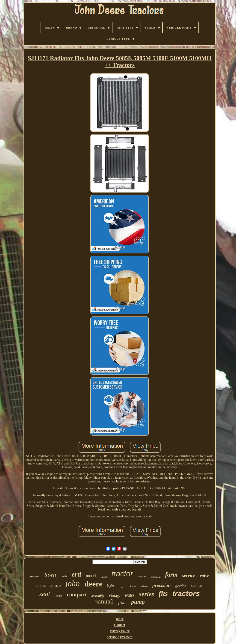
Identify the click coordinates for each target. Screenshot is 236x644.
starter (142, 576)
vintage (115, 596)
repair (122, 587)
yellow (144, 586)
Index (120, 619)
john (73, 584)
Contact (119, 625)
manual (104, 602)
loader (58, 596)
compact (77, 595)
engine (41, 586)
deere (93, 584)
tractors (186, 593)
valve (204, 576)
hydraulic (197, 586)
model (91, 576)
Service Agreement (120, 637)
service (189, 575)
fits (163, 593)
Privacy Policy (120, 631)
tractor (122, 574)
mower (35, 576)
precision (161, 585)
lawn (50, 575)
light (111, 586)
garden (181, 586)
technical (156, 577)
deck (64, 576)
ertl (77, 574)
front (122, 602)
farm (171, 574)
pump (138, 602)
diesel (104, 577)
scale (56, 585)
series (146, 594)
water (130, 595)
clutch (132, 586)
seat (45, 594)
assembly (98, 596)
